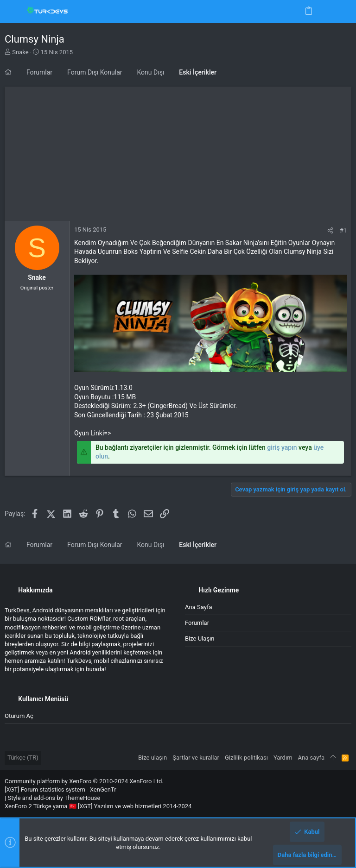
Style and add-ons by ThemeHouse (54, 798)
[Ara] (342, 12)
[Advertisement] (178, 151)
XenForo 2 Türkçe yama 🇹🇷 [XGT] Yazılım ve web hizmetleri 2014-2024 (98, 806)
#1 (343, 230)
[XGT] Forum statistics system (60, 789)
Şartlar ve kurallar (196, 758)
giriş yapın (282, 447)
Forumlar (197, 623)
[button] (14, 12)
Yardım (283, 758)
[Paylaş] (330, 230)
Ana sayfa (198, 607)
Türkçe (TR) (23, 758)
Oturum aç (19, 716)
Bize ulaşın (200, 638)
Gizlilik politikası (246, 758)
